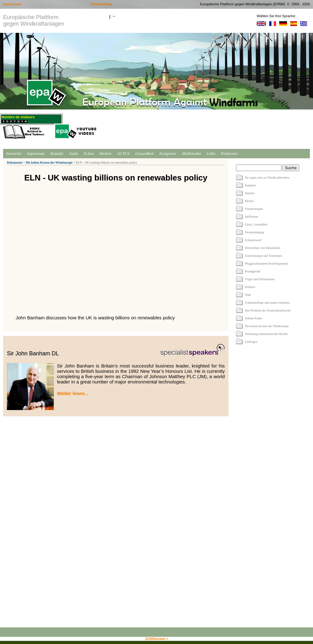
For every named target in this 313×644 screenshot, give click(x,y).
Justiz (74, 153)
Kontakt (57, 153)
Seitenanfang (102, 4)
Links (211, 153)
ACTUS (123, 153)
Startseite (14, 153)
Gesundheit (144, 153)
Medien (105, 153)
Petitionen (229, 153)
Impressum (36, 153)
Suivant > (160, 639)
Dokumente (15, 162)
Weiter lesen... (73, 393)
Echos (89, 153)
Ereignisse (168, 153)
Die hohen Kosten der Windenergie (49, 162)
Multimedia (192, 153)
